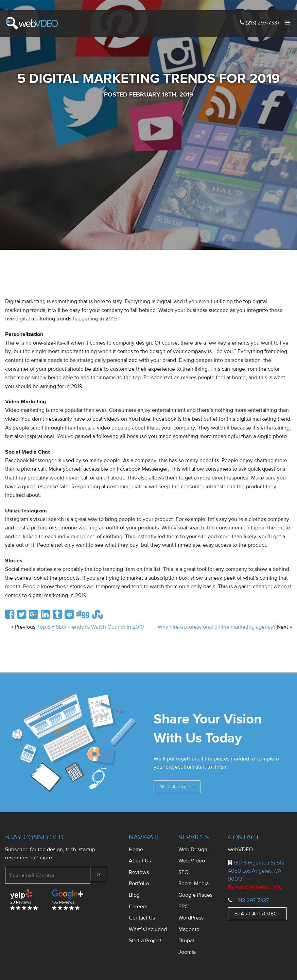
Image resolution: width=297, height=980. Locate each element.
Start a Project (145, 941)
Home (136, 850)
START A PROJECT (257, 914)
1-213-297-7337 (251, 900)
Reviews (139, 872)
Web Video (192, 861)
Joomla (187, 952)
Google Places (195, 895)
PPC (183, 907)
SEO (184, 872)
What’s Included (148, 929)
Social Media (194, 883)
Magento (189, 929)
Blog (134, 895)
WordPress (191, 918)
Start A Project (177, 787)
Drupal (186, 941)
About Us (140, 861)
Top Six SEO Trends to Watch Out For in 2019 (90, 627)
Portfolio (139, 883)
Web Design (193, 850)
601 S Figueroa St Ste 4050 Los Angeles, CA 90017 (256, 871)
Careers (138, 907)
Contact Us (142, 918)
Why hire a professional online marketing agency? (217, 627)
